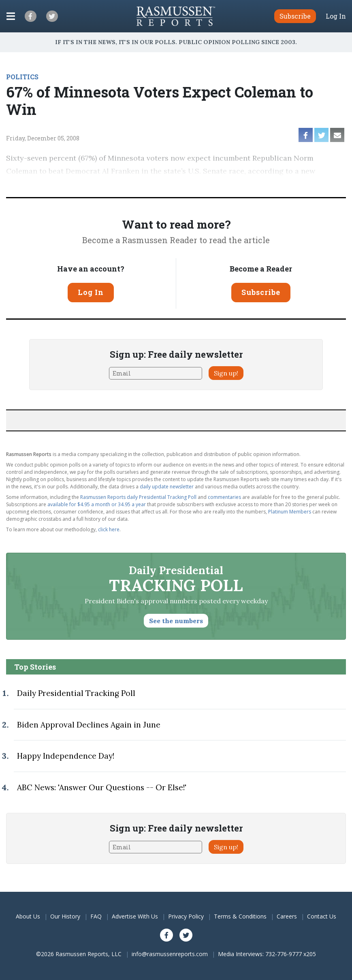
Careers (287, 916)
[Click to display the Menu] (11, 16)
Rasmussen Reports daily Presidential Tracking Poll (138, 497)
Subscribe (261, 292)
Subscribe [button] (295, 16)
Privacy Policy (186, 916)
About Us (28, 916)
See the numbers (176, 621)
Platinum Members (290, 512)
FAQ (96, 916)
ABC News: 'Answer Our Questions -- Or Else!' (102, 787)
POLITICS (22, 77)
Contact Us (322, 916)
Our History (65, 916)
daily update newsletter (167, 487)
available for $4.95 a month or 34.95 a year (97, 504)
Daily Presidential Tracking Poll (76, 693)
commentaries (224, 497)
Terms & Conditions (240, 916)
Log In (336, 16)
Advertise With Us (135, 916)
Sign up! (226, 373)
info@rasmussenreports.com (170, 954)
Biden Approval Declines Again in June (89, 725)
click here (109, 529)
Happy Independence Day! (66, 756)
